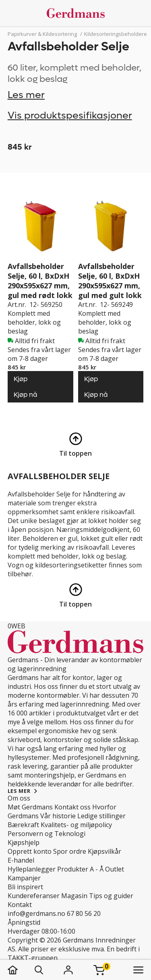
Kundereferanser (34, 896)
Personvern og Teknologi (47, 834)
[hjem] (21, 970)
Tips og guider (111, 896)
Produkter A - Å (80, 869)
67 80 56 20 (84, 913)
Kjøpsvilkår (104, 851)
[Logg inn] (68, 970)
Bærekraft (23, 825)
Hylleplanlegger (32, 869)
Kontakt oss (72, 807)
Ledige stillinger (101, 816)
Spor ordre (70, 851)
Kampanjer (24, 878)
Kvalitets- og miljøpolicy (76, 825)
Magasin (74, 896)
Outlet (115, 869)
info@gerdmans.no (36, 913)
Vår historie (58, 816)
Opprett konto (30, 851)
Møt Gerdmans (30, 807)
